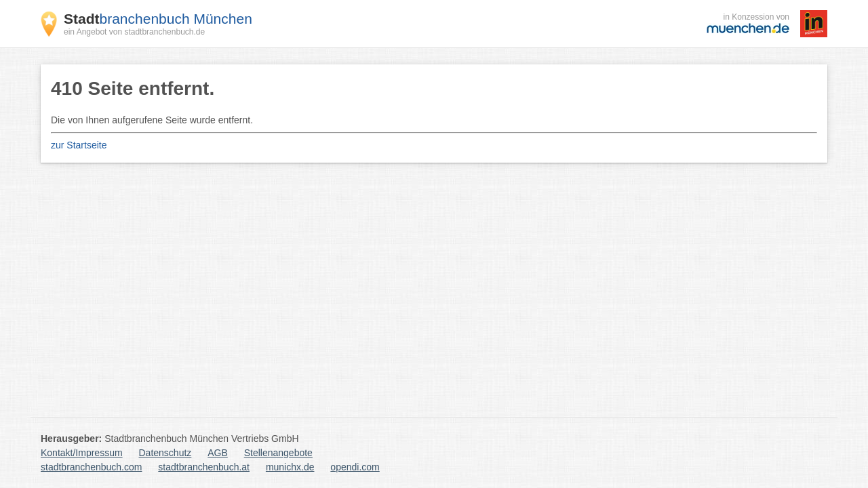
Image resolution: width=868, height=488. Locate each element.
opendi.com (355, 467)
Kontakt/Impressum (82, 453)
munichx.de (290, 467)
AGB (218, 453)
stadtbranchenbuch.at (204, 467)
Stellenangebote (278, 453)
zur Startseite (79, 145)
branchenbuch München (158, 19)
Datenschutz (165, 453)
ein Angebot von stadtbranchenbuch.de (134, 32)
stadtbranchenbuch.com (91, 467)
